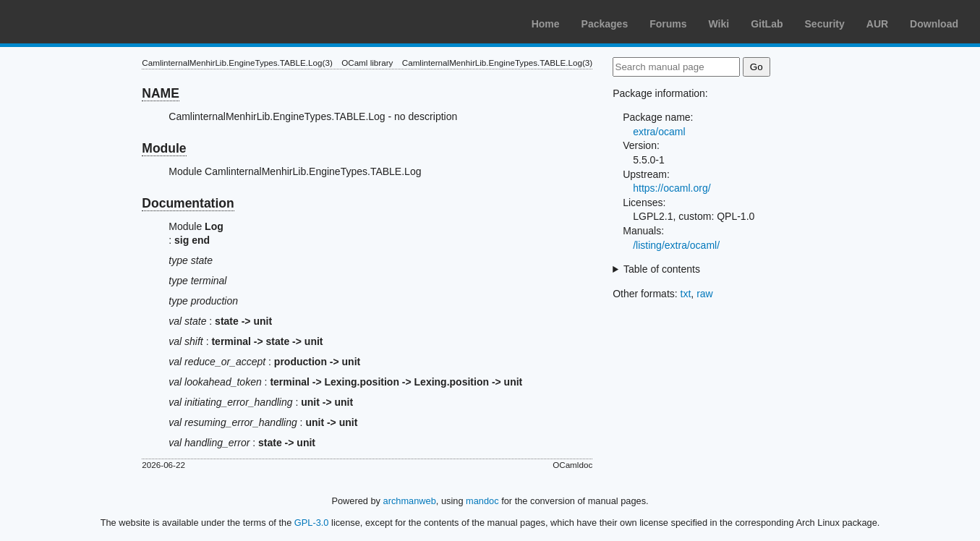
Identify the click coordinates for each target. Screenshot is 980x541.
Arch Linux (80, 22)
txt (686, 294)
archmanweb (410, 501)
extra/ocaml (659, 132)
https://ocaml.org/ (672, 188)
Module (164, 148)
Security (825, 24)
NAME (161, 93)
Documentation (188, 203)
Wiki (719, 24)
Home (546, 24)
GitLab (767, 24)
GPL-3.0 (312, 523)
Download (934, 24)
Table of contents (662, 269)
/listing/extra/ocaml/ (676, 245)
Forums (668, 24)
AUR (877, 24)
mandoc (482, 501)
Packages (605, 24)
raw (705, 294)
